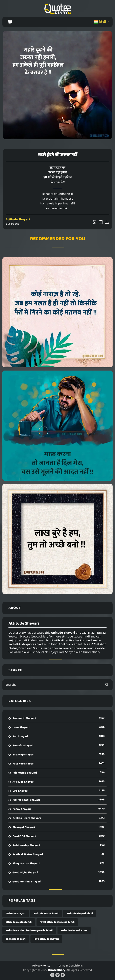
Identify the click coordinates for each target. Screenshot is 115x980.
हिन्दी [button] (100, 22)
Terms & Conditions (70, 966)
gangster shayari (16, 939)
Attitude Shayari (18, 219)
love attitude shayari (46, 939)
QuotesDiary (57, 970)
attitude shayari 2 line (74, 931)
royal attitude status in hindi (57, 922)
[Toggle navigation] (10, 22)
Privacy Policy (41, 966)
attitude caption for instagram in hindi (29, 931)
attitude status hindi (46, 914)
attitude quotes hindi (19, 922)
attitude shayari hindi (80, 914)
